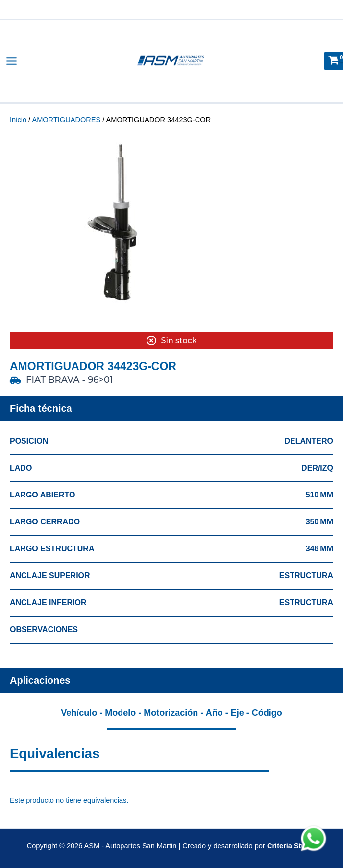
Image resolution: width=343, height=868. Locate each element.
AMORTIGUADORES (66, 120)
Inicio (18, 120)
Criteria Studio (292, 846)
